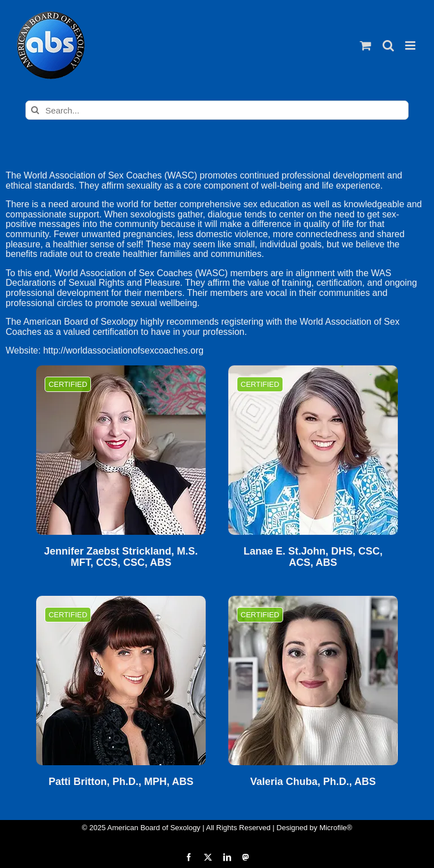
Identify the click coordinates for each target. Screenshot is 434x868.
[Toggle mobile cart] (366, 45)
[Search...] (217, 110)
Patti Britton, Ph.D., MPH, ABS (121, 782)
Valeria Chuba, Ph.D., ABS (313, 782)
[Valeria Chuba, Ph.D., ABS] (313, 681)
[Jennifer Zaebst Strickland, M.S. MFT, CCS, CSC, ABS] (121, 450)
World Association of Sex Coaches (93, 175)
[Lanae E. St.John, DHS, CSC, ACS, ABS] (313, 450)
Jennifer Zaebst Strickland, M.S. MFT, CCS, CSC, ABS (121, 557)
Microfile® (336, 828)
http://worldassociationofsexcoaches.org (123, 350)
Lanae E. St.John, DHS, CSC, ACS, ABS (313, 557)
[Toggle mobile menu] (411, 45)
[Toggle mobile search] (388, 45)
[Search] (35, 110)
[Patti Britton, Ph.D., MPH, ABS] (121, 681)
